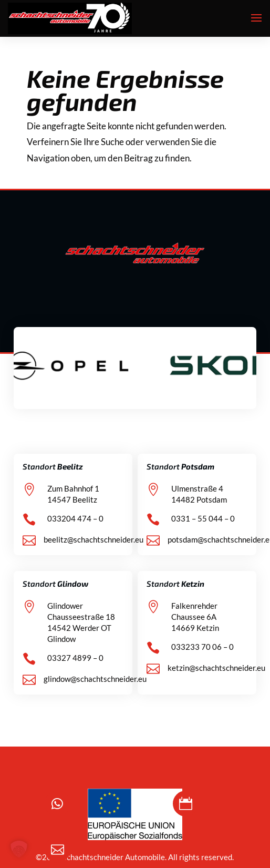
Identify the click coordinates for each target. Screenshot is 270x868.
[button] (19, 849)
